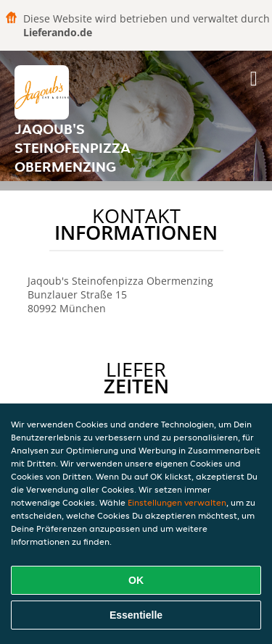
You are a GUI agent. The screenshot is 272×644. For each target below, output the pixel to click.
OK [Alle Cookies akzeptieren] (136, 580)
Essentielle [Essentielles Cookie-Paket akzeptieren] (136, 615)
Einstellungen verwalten (177, 502)
